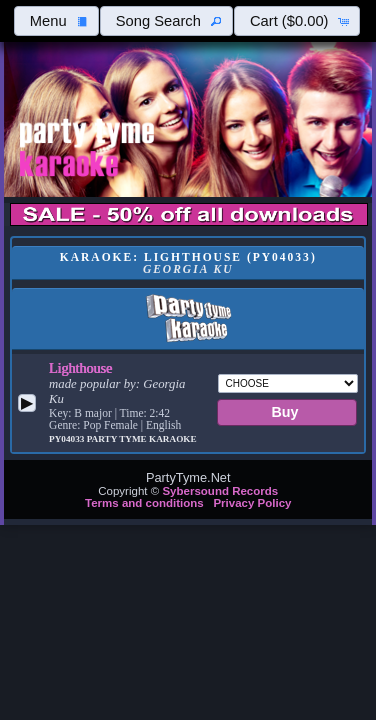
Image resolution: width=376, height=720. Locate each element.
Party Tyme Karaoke (142, 439)
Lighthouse (80, 368)
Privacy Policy (252, 503)
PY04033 (68, 439)
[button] (56, 21)
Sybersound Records (220, 491)
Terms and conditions (144, 503)
